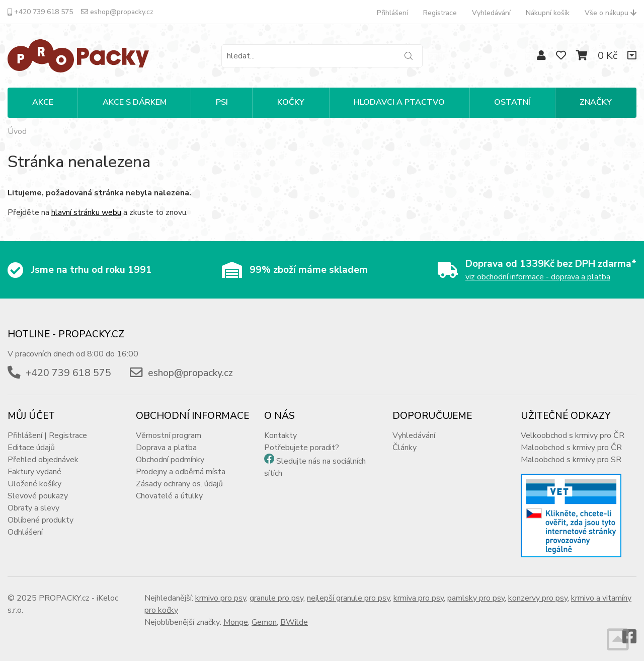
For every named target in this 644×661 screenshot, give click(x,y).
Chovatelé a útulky (169, 496)
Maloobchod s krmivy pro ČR (571, 448)
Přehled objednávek (43, 460)
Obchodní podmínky (170, 460)
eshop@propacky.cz (117, 12)
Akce (43, 102)
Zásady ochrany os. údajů (179, 484)
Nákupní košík (548, 13)
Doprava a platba (166, 448)
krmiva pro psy (419, 598)
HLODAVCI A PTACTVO (399, 102)
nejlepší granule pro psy (348, 598)
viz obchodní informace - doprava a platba (538, 277)
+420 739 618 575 (40, 12)
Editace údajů (31, 448)
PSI (222, 102)
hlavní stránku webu (86, 212)
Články (405, 448)
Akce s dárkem (135, 102)
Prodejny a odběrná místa (181, 472)
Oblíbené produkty (41, 520)
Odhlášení (25, 532)
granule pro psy (276, 598)
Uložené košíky (34, 484)
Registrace (440, 13)
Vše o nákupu (611, 13)
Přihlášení (392, 13)
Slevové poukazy (38, 496)
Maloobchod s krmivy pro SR (571, 460)
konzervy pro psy (538, 598)
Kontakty (280, 435)
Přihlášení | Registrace (47, 435)
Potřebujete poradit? (302, 448)
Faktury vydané (34, 472)
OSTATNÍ (512, 102)
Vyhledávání (491, 13)
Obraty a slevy (33, 508)
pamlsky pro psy (476, 598)
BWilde (294, 622)
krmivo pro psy (221, 598)
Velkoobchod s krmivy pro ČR (573, 435)
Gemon (264, 622)
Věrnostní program (169, 435)
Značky (596, 102)
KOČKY (291, 102)
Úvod (17, 131)
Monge (236, 622)
